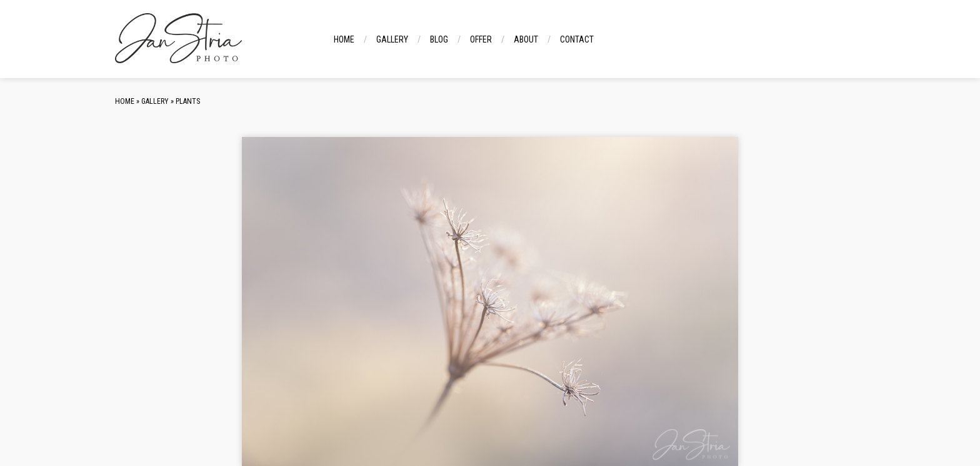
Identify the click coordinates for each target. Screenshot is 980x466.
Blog (439, 39)
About (526, 39)
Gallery (392, 39)
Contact (577, 39)
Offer (481, 39)
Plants (188, 101)
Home (344, 39)
